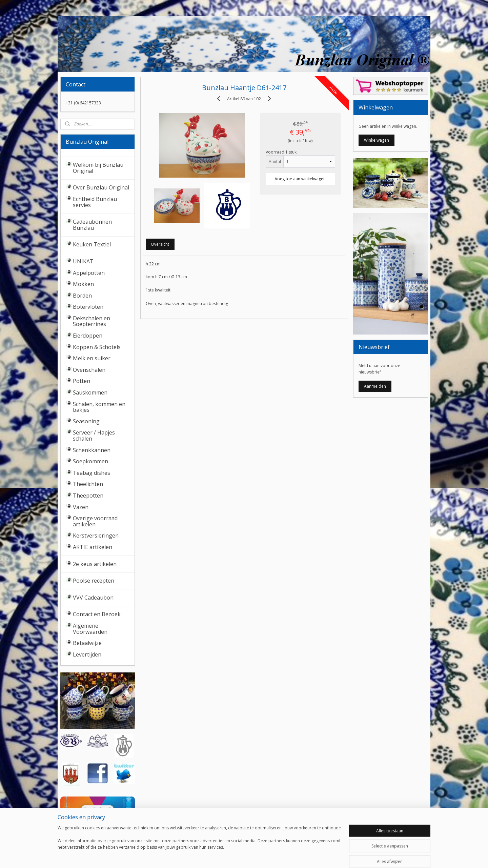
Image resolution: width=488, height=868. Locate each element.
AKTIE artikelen (93, 547)
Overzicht (160, 244)
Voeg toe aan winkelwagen (300, 179)
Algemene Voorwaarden (90, 629)
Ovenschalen (89, 370)
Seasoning (86, 421)
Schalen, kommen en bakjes (99, 407)
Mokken (83, 284)
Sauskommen (90, 392)
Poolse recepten (94, 581)
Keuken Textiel (92, 244)
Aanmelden (375, 386)
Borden (82, 296)
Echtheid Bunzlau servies (95, 202)
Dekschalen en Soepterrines (91, 321)
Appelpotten (89, 273)
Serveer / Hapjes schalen (94, 436)
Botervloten (88, 307)
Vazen (81, 507)
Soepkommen (90, 461)
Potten (82, 381)
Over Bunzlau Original (101, 187)
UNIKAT (83, 261)
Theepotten (88, 496)
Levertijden (87, 654)
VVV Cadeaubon (93, 598)
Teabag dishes (91, 473)
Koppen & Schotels (97, 347)
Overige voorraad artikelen (95, 521)
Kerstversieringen (96, 536)
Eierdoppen (88, 336)
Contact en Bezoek (97, 614)
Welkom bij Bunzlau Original (98, 168)
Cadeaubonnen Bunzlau (92, 225)
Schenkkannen (92, 450)
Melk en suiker (92, 358)
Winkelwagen (377, 140)
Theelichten (88, 484)
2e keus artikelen (95, 564)
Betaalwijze (87, 643)
